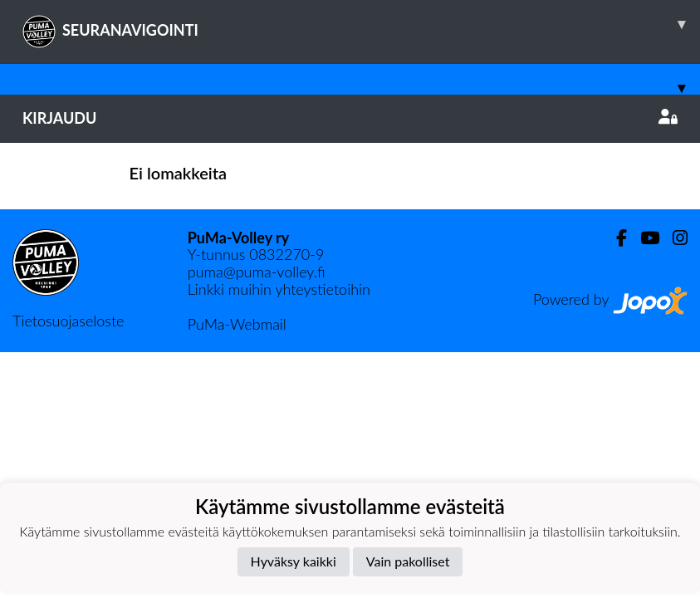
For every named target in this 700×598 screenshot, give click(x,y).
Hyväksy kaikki (294, 561)
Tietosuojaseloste (68, 321)
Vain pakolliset (408, 561)
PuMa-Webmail (237, 324)
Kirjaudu (350, 118)
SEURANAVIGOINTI (361, 24)
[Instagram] (673, 238)
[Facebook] (615, 238)
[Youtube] (643, 238)
